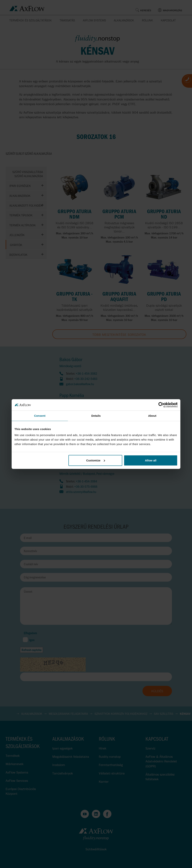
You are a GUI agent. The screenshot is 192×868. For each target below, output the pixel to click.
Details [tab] (96, 416)
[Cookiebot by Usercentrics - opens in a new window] (161, 405)
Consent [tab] (40, 416)
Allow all (151, 460)
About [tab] (152, 416)
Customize (96, 460)
